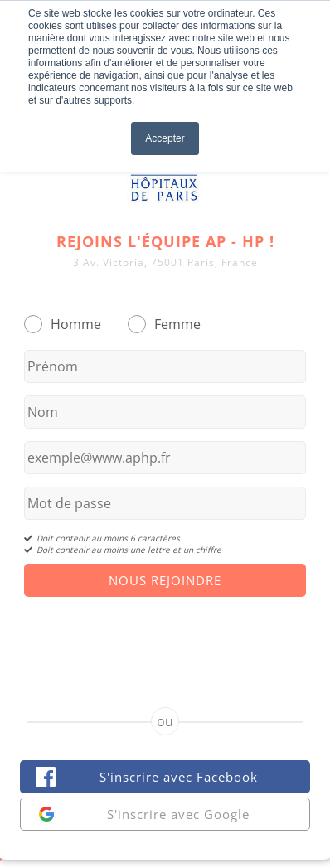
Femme (177, 324)
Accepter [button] (165, 138)
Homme (76, 324)
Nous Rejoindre (165, 580)
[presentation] (165, 638)
